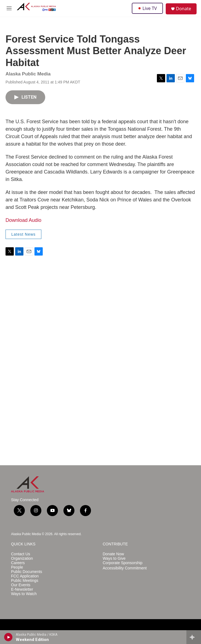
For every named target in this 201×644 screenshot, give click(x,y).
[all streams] (194, 637)
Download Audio (23, 220)
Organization (22, 558)
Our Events (21, 585)
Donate (183, 9)
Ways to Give (114, 558)
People (17, 567)
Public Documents (27, 572)
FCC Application (25, 576)
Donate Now (113, 554)
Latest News (23, 234)
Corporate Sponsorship (123, 563)
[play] (8, 637)
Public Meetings (25, 581)
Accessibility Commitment (125, 568)
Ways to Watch (24, 594)
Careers (18, 563)
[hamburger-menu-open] (9, 8)
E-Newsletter (22, 589)
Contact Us (21, 554)
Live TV (147, 8)
